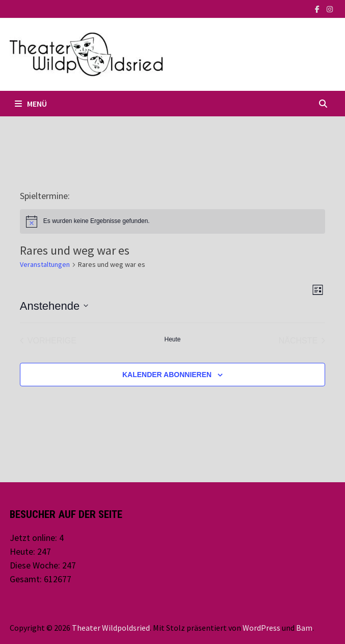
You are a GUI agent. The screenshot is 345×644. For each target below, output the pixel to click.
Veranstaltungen (45, 264)
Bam (304, 628)
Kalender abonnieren (167, 375)
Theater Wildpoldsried (111, 628)
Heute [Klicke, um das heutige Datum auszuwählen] (172, 339)
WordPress (261, 628)
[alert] (172, 221)
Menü (31, 104)
